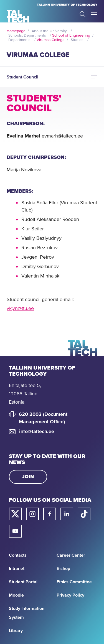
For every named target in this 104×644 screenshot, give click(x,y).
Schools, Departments (27, 35)
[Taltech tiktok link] (84, 514)
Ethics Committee (74, 582)
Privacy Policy (70, 595)
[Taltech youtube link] (15, 531)
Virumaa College (51, 40)
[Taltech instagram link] (32, 514)
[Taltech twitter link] (15, 514)
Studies (77, 40)
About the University (49, 31)
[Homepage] (18, 16)
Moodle (16, 595)
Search (83, 14)
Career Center (71, 555)
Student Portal (23, 582)
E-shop (63, 569)
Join (28, 477)
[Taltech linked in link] (67, 514)
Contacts (18, 555)
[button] (94, 77)
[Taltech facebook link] (50, 514)
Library (16, 631)
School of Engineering (71, 35)
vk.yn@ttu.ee (20, 309)
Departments (19, 40)
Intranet (17, 569)
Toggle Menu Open (94, 14)
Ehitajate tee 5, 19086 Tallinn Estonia (25, 394)
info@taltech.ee (37, 432)
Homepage (16, 31)
